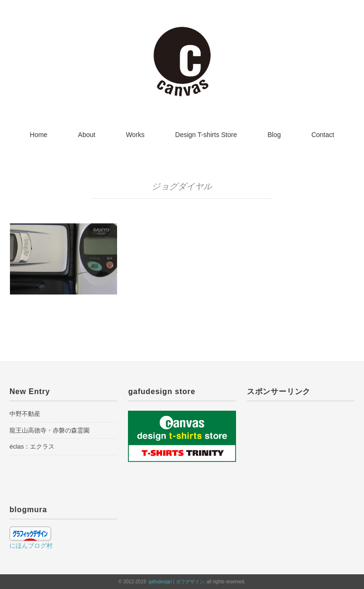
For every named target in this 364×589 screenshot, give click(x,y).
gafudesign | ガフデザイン (177, 582)
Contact (323, 135)
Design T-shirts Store (206, 135)
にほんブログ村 (31, 546)
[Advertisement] (301, 456)
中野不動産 (25, 414)
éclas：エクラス (32, 446)
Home (39, 135)
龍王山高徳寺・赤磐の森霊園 (50, 430)
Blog (274, 135)
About (87, 135)
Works (135, 135)
